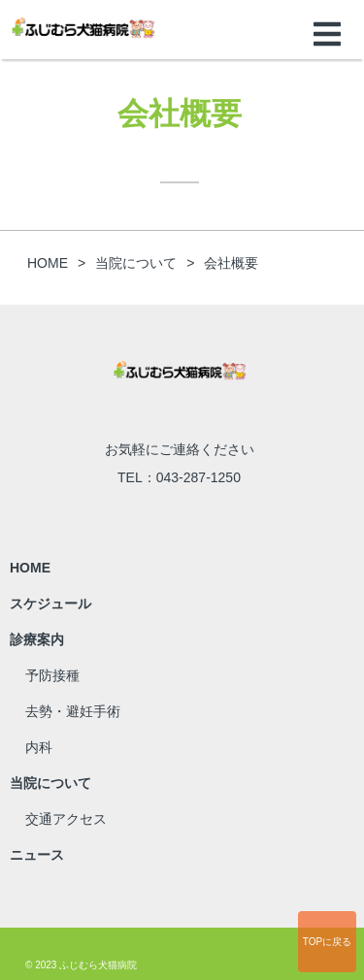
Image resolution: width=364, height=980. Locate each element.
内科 (39, 747)
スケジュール (50, 604)
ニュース (37, 855)
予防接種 (52, 675)
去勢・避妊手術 (73, 711)
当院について (50, 783)
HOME (30, 568)
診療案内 (37, 639)
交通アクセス (66, 819)
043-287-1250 (199, 477)
